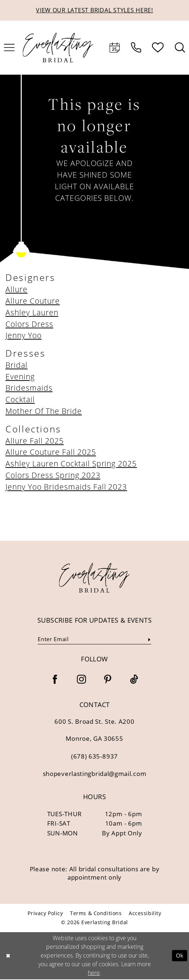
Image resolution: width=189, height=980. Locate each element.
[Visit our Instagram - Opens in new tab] (81, 681)
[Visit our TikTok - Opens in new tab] (134, 681)
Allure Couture (33, 301)
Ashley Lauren (32, 313)
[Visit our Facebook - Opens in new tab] (55, 681)
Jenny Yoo (24, 336)
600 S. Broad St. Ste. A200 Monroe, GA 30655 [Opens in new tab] (94, 731)
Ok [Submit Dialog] (179, 956)
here (94, 973)
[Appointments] (115, 48)
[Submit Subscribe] (149, 640)
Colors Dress (29, 324)
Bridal (17, 365)
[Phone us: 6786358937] (136, 48)
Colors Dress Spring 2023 (53, 476)
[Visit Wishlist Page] (158, 48)
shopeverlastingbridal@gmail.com (95, 775)
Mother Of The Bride (44, 411)
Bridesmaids (29, 389)
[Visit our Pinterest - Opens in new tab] (108, 681)
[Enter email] (94, 640)
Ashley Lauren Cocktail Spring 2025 (71, 464)
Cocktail (20, 400)
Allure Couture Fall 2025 (51, 453)
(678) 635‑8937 (94, 757)
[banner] (94, 578)
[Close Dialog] (8, 956)
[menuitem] (115, 48)
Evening (20, 377)
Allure (17, 290)
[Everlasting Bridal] (58, 48)
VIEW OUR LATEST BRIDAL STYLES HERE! (94, 10)
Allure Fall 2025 (35, 441)
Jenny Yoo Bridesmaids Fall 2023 (66, 487)
